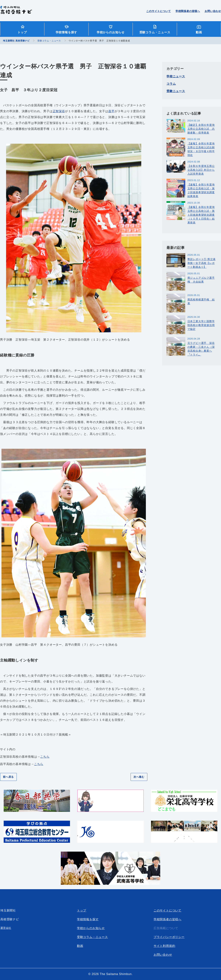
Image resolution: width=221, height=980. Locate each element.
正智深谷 (59, 111)
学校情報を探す (66, 32)
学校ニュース (176, 76)
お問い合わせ (213, 11)
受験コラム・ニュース (155, 32)
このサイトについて (158, 11)
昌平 (111, 111)
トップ (22, 32)
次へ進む (139, 777)
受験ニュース (176, 91)
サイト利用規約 (164, 946)
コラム (171, 84)
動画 (199, 32)
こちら (45, 757)
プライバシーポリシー (169, 937)
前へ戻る (8, 777)
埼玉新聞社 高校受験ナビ (16, 12)
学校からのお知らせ (111, 32)
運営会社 (6, 928)
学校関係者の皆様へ (188, 11)
